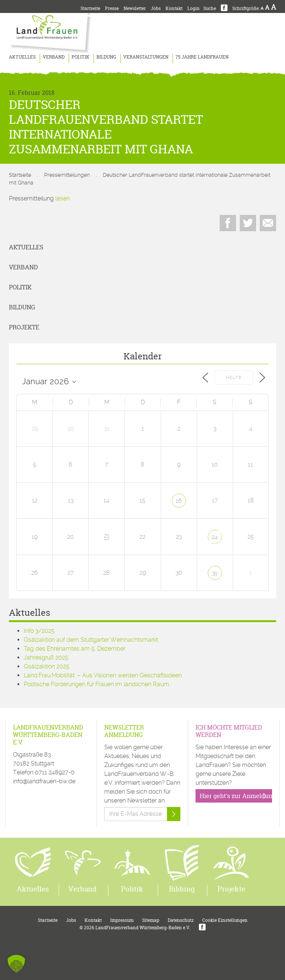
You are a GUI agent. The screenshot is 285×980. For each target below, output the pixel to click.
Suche (210, 8)
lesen (63, 198)
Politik (81, 57)
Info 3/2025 (39, 631)
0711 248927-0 (55, 772)
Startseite (90, 8)
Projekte (24, 327)
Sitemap (151, 920)
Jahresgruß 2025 (46, 657)
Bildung (106, 57)
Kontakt (174, 8)
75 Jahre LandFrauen (202, 57)
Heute (234, 378)
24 (215, 537)
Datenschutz (181, 920)
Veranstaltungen (146, 57)
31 (215, 573)
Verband (54, 57)
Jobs (156, 8)
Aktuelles (22, 57)
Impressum (122, 920)
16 (179, 501)
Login (194, 8)
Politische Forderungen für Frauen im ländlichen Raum (96, 684)
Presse (112, 8)
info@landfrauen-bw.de (44, 781)
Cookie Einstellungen (225, 920)
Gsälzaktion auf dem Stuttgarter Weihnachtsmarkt (91, 640)
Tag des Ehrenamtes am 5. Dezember (75, 649)
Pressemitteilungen (67, 175)
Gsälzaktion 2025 (47, 666)
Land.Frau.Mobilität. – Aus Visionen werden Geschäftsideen (103, 675)
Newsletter (135, 8)
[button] (16, 964)
